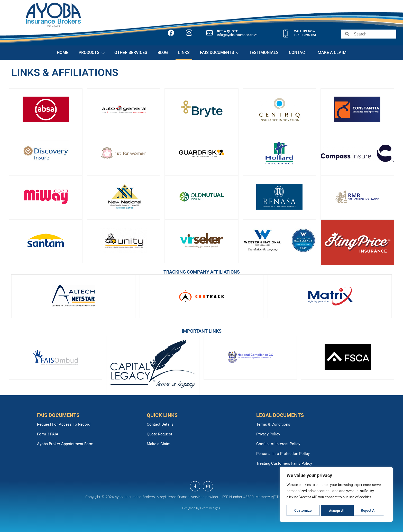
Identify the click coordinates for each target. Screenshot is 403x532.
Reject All (337, 511)
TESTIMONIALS (264, 53)
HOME (63, 53)
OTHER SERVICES (131, 53)
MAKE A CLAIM (332, 53)
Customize (303, 511)
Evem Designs (210, 508)
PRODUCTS (91, 53)
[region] (336, 495)
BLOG (163, 53)
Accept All (370, 511)
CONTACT (298, 53)
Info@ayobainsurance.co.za (237, 35)
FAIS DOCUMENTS (219, 53)
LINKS (184, 53)
